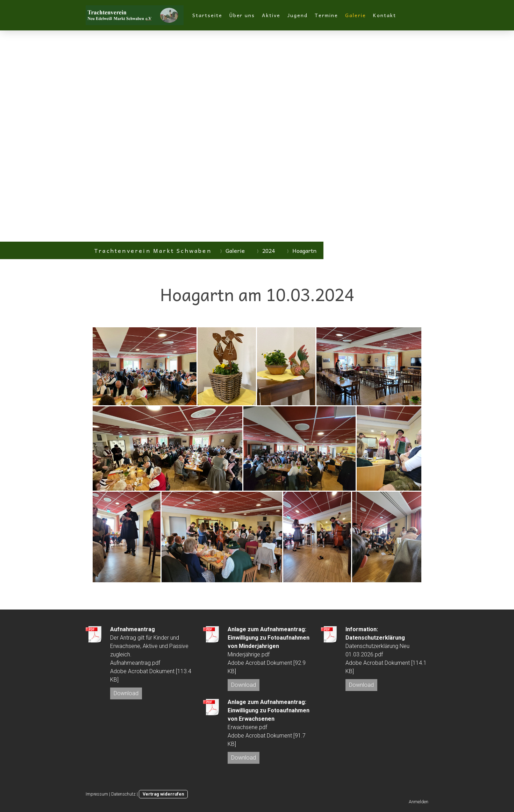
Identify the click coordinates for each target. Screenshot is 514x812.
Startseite (207, 15)
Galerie (356, 15)
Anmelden (419, 802)
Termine (326, 15)
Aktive (271, 15)
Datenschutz (123, 794)
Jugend (298, 15)
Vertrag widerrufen (163, 794)
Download (126, 693)
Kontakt (385, 15)
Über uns (242, 15)
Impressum (97, 794)
